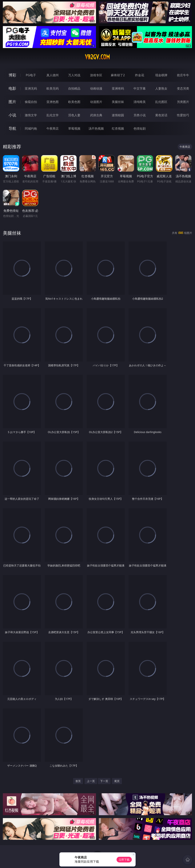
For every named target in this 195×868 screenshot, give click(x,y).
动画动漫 (96, 88)
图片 (12, 102)
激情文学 (31, 115)
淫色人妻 (74, 115)
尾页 (117, 781)
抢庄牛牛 (183, 75)
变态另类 (183, 88)
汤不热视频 (96, 128)
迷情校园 (118, 115)
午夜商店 (53, 128)
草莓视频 (74, 128)
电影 (12, 88)
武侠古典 (96, 115)
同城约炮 (31, 128)
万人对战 (74, 75)
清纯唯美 (140, 102)
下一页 (104, 781)
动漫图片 (96, 102)
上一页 (91, 781)
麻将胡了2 (118, 75)
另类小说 (140, 115)
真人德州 (53, 75)
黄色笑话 (161, 115)
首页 (78, 781)
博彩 (12, 75)
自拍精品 (74, 88)
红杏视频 (118, 128)
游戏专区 (96, 75)
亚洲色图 (53, 102)
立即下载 (124, 860)
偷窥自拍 (31, 102)
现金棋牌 (161, 75)
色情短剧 (140, 128)
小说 (12, 115)
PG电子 (31, 75)
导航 (12, 128)
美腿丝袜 (118, 102)
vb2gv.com (97, 57)
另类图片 (183, 102)
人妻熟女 (161, 88)
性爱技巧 (183, 115)
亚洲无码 (31, 88)
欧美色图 (74, 102)
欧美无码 (53, 88)
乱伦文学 (53, 115)
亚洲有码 (118, 88)
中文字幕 (140, 88)
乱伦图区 (161, 102)
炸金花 (140, 75)
